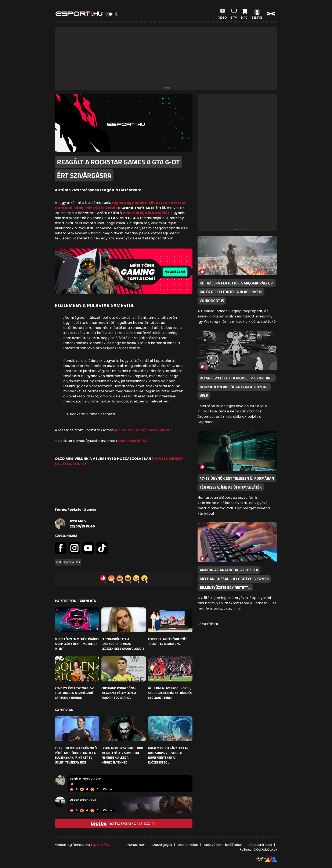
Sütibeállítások (260, 845)
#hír (78, 562)
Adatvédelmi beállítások (223, 845)
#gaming (69, 562)
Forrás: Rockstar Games (75, 510)
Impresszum (136, 845)
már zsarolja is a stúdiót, (147, 213)
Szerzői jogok (162, 845)
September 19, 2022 (133, 441)
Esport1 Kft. (100, 845)
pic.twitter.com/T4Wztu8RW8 (143, 430)
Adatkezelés (188, 845)
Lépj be (99, 823)
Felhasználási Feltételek (259, 849)
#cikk (58, 562)
